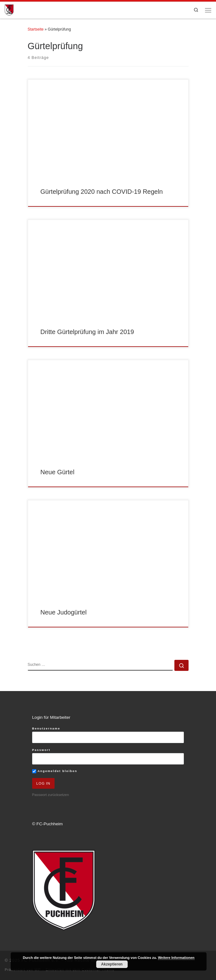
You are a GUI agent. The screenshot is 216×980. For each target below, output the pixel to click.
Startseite (36, 29)
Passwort (41, 750)
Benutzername (46, 728)
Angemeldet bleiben (55, 771)
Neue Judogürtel (64, 612)
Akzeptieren (112, 964)
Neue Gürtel (57, 472)
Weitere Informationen (176, 958)
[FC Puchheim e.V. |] (9, 10)
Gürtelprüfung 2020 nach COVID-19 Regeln (102, 192)
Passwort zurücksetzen (51, 795)
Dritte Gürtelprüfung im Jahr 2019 (87, 332)
